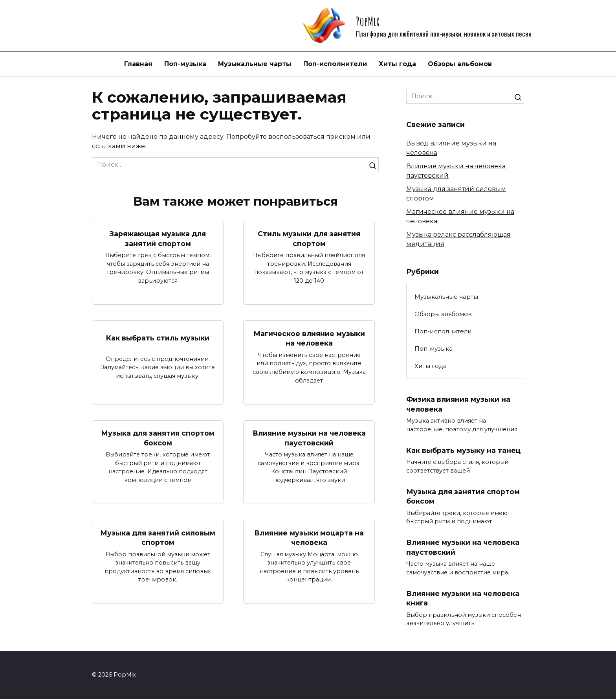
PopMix (368, 21)
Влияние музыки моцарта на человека (309, 538)
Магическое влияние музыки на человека (309, 338)
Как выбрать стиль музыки (158, 338)
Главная (138, 64)
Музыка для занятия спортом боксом (158, 438)
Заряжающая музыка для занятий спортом (158, 239)
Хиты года (397, 64)
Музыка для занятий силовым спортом (158, 538)
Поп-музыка (185, 64)
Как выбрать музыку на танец (463, 450)
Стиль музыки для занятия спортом (309, 239)
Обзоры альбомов (460, 64)
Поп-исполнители (335, 64)
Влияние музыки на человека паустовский (309, 438)
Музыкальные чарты (255, 64)
